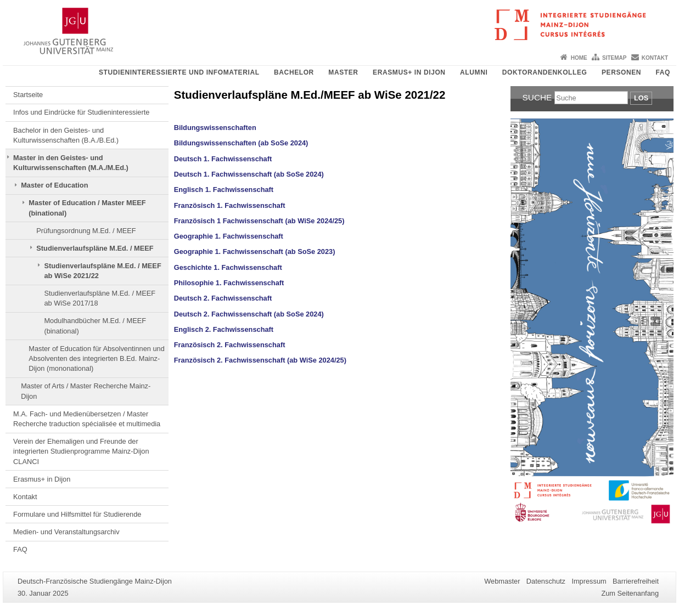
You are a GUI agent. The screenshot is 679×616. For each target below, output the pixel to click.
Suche (537, 97)
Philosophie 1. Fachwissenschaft (229, 283)
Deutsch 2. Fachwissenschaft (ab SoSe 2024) (249, 314)
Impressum (589, 581)
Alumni (474, 72)
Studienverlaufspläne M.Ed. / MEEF (95, 248)
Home (579, 58)
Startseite (28, 95)
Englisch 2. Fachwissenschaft (224, 329)
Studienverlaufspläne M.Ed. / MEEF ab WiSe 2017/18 (100, 298)
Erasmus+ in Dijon (409, 72)
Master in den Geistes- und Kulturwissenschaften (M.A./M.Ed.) (71, 163)
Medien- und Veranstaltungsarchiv (66, 532)
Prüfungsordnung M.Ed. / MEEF (86, 231)
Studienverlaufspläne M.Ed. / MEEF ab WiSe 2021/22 (102, 271)
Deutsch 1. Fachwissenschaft (223, 159)
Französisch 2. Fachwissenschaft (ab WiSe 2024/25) (260, 360)
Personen (621, 72)
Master (343, 72)
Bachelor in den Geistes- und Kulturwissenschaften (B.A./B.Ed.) (66, 135)
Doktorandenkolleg (545, 72)
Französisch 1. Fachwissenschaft (230, 205)
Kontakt (655, 58)
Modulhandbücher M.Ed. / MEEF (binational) (95, 326)
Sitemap (614, 58)
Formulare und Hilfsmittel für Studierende (77, 514)
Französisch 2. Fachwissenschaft (230, 345)
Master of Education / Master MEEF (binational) (87, 208)
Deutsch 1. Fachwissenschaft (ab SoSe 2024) (249, 174)
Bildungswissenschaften (215, 128)
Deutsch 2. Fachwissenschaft (223, 298)
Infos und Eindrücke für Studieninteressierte (81, 112)
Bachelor (294, 72)
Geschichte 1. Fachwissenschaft (228, 267)
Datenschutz (546, 581)
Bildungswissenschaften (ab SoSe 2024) (241, 143)
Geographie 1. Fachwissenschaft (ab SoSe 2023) (255, 252)
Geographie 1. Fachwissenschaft (229, 236)
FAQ (663, 72)
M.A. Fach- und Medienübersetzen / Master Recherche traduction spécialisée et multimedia (87, 419)
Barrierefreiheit (636, 581)
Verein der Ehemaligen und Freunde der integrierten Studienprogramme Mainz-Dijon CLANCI (81, 451)
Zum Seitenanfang (630, 593)
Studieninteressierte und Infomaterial (179, 72)
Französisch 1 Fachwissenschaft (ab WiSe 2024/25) (259, 221)
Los (641, 98)
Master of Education (54, 185)
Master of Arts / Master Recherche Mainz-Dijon (86, 391)
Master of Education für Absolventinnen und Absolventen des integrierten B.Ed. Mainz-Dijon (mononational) (97, 359)
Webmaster (502, 581)
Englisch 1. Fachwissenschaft (224, 190)
